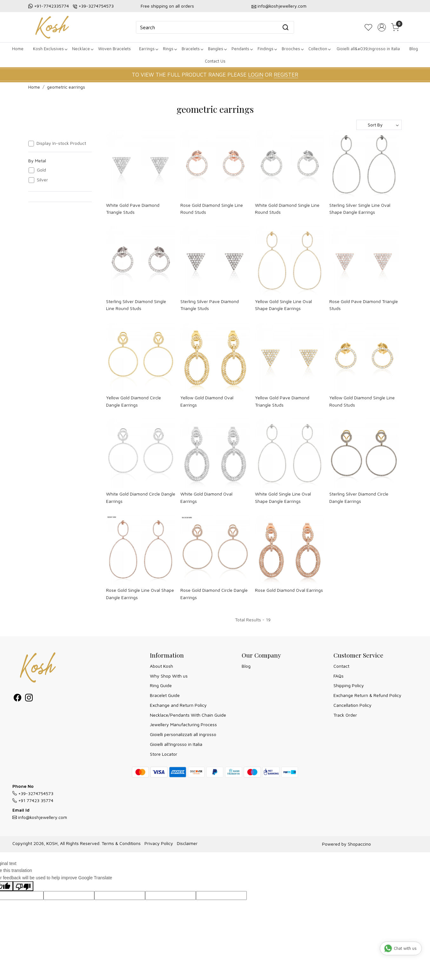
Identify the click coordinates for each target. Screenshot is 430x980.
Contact (341, 666)
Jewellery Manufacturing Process (183, 724)
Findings (267, 49)
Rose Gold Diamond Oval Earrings (289, 590)
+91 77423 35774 (33, 800)
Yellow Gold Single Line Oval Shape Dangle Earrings (283, 305)
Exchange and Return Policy (178, 705)
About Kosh (161, 666)
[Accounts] (382, 27)
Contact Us (215, 61)
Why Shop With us (169, 676)
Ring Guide (161, 685)
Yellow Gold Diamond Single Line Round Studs (362, 401)
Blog (414, 49)
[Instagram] (29, 699)
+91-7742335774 (51, 6)
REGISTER (286, 75)
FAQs (339, 676)
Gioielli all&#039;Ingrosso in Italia (368, 49)
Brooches (292, 49)
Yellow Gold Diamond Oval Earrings (207, 401)
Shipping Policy (349, 685)
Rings (170, 49)
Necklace (83, 49)
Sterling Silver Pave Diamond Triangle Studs (210, 305)
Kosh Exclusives (50, 49)
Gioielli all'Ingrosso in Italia (176, 744)
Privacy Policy (159, 843)
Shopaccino (359, 844)
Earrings (148, 49)
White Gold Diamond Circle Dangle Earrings (141, 497)
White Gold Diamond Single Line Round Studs (287, 209)
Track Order (345, 715)
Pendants (242, 49)
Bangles (217, 49)
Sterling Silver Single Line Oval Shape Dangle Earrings (360, 209)
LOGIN (256, 75)
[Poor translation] (23, 886)
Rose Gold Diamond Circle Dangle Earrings (214, 594)
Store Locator (164, 754)
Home (18, 49)
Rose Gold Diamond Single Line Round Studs (212, 209)
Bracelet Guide (165, 695)
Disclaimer (187, 843)
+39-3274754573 (96, 6)
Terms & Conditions (121, 843)
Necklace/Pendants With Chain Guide (188, 715)
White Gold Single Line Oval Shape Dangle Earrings (283, 497)
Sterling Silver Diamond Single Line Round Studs (136, 305)
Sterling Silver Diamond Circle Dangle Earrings (359, 497)
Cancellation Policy (353, 705)
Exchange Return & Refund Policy (367, 695)
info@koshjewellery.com (282, 6)
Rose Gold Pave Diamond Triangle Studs (364, 305)
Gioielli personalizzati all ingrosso (183, 734)
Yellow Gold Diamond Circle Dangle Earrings (134, 401)
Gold (41, 170)
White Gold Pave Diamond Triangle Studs (133, 209)
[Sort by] (379, 125)
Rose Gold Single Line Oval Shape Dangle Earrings (140, 594)
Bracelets (192, 49)
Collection (319, 49)
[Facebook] (17, 699)
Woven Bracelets (114, 49)
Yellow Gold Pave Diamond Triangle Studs (282, 401)
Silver (42, 180)
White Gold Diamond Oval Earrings (206, 497)
